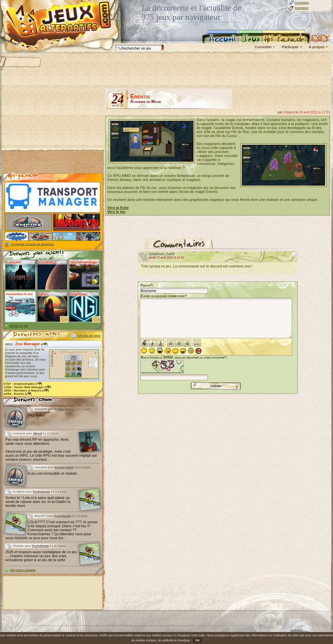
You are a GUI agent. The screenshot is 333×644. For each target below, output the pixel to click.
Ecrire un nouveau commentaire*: (164, 296)
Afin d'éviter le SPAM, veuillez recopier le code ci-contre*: (184, 367)
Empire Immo (64, 409)
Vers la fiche (118, 208)
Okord (37, 433)
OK (197, 640)
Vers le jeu (116, 212)
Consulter (263, 47)
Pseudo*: (147, 285)
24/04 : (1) (18, 394)
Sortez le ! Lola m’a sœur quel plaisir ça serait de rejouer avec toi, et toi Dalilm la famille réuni (38, 502)
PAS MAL (35, 415)
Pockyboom (41, 492)
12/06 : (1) (27, 387)
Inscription (302, 8)
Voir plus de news (89, 336)
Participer (290, 47)
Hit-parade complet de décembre (32, 244)
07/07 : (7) (23, 384)
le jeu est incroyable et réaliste (52, 473)
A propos (317, 47)
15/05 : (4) (26, 391)
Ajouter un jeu (19, 326)
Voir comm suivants (23, 570)
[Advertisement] (53, 130)
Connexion (302, 3)
